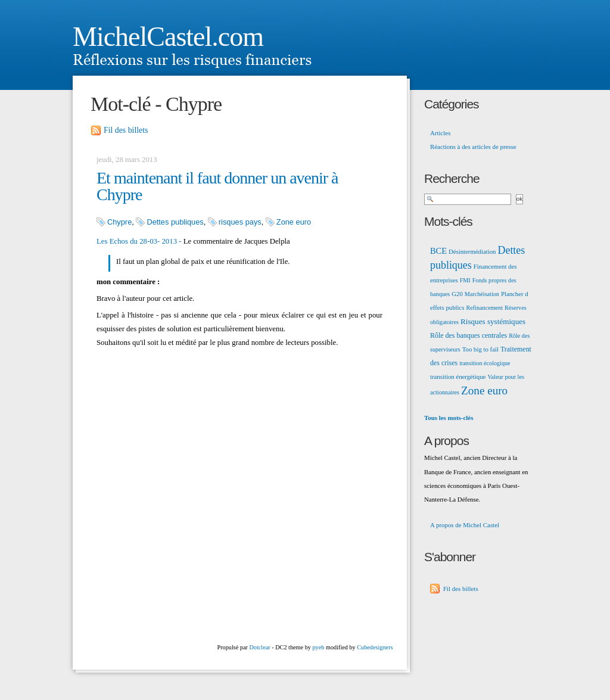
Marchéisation (482, 294)
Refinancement (485, 308)
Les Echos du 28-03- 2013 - (139, 241)
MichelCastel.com (168, 37)
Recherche (452, 178)
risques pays (240, 222)
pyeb (318, 647)
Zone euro (294, 222)
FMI (465, 280)
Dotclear (259, 647)
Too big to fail (480, 349)
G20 (457, 294)
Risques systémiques (493, 321)
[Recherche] (468, 199)
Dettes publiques (175, 222)
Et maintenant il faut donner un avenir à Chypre (217, 186)
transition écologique (485, 363)
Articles (440, 133)
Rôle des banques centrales (469, 335)
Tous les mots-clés (449, 418)
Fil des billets (126, 130)
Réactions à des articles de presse (473, 147)
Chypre (119, 222)
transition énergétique (458, 377)
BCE (438, 251)
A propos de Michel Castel (465, 525)
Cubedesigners (375, 647)
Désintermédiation (472, 251)
